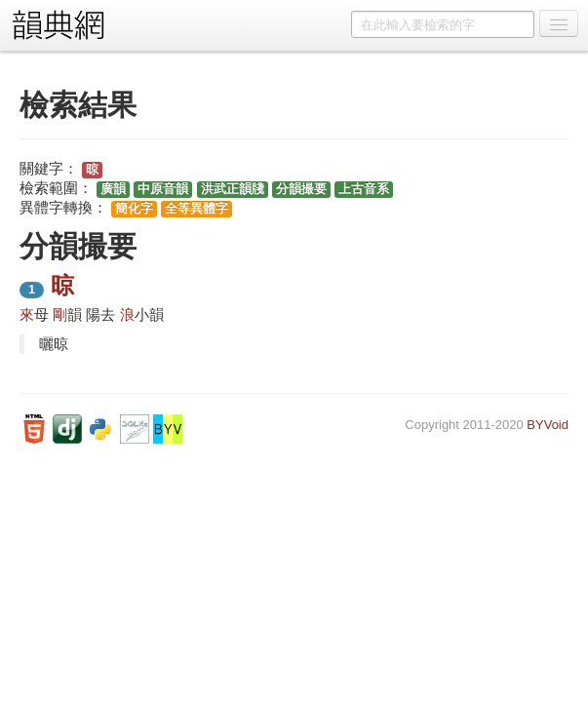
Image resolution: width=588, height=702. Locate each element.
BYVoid (548, 425)
